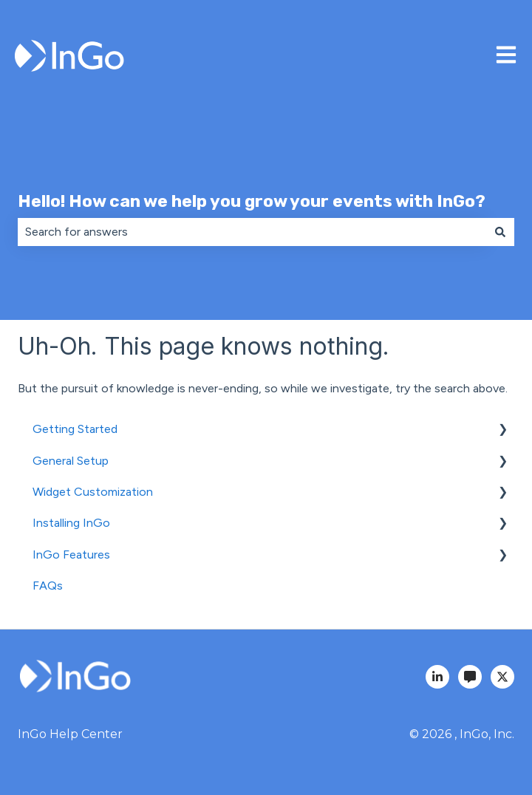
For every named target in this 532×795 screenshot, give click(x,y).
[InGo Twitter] (502, 677)
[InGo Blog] (470, 677)
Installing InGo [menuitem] (71, 523)
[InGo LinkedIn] (437, 677)
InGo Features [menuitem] (71, 555)
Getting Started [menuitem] (75, 429)
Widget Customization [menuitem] (93, 492)
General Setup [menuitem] (71, 461)
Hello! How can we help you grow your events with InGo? (252, 201)
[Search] (500, 232)
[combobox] (252, 232)
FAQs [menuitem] (48, 586)
